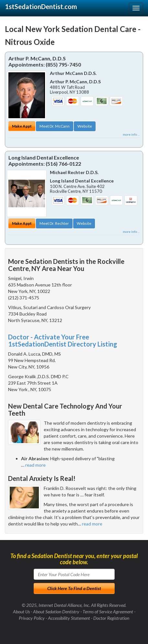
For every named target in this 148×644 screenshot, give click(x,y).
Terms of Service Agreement (108, 612)
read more (35, 465)
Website (85, 126)
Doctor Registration (111, 618)
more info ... (131, 134)
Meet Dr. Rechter (54, 223)
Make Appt (22, 126)
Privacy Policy (32, 618)
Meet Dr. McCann (55, 126)
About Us (21, 612)
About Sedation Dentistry (56, 612)
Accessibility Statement (69, 618)
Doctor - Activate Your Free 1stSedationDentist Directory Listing (63, 340)
